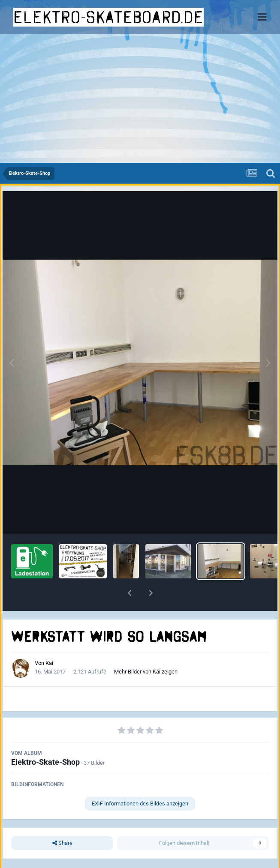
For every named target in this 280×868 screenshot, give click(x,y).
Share (62, 843)
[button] (129, 593)
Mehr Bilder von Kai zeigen (146, 672)
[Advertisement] (140, 99)
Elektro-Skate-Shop (45, 762)
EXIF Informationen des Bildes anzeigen (140, 804)
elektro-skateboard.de (108, 17)
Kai (49, 663)
